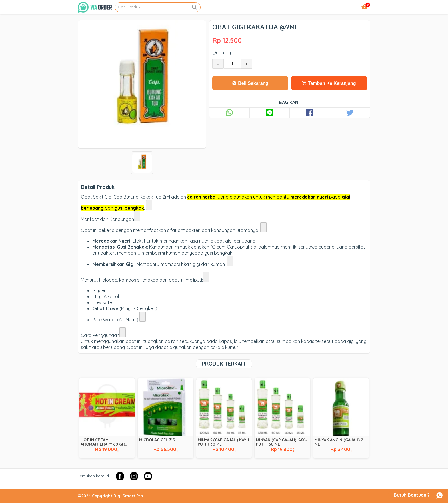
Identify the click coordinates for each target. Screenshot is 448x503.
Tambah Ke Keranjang (329, 83)
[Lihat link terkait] (149, 205)
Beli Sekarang (250, 83)
